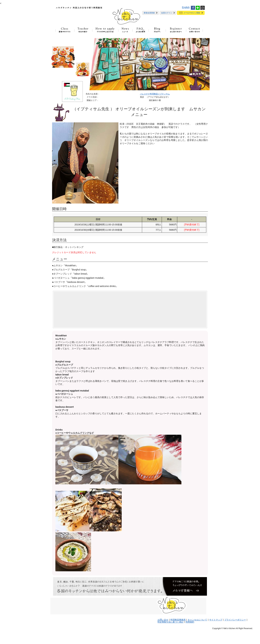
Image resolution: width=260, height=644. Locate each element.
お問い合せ (163, 620)
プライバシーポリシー (235, 620)
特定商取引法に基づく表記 (170, 622)
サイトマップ (216, 620)
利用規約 (190, 622)
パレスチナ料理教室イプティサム (155, 94)
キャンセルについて (197, 620)
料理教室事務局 (178, 620)
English (186, 7)
